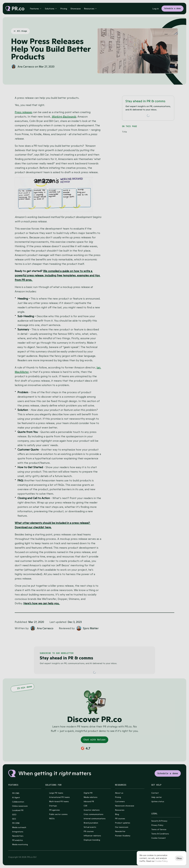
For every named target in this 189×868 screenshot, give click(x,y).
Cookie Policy (161, 861)
